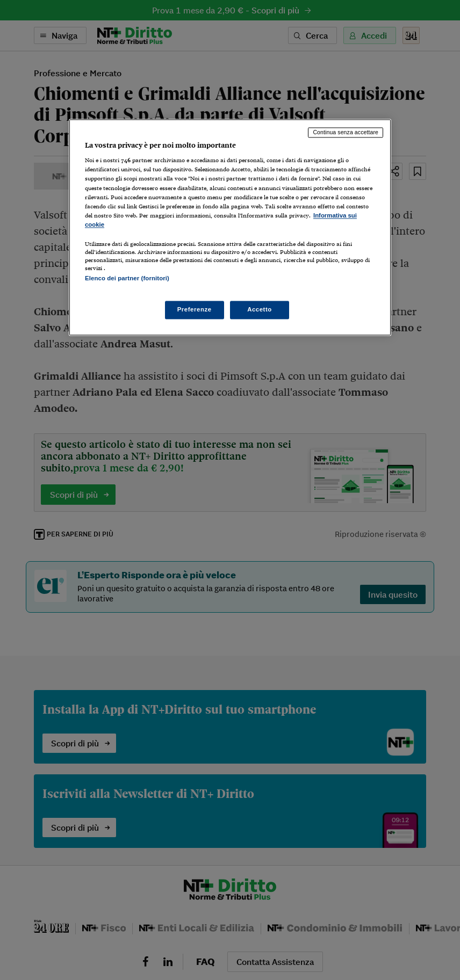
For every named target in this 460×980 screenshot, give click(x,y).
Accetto (260, 310)
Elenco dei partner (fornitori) (127, 278)
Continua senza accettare (346, 132)
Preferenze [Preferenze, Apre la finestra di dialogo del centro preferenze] (195, 310)
